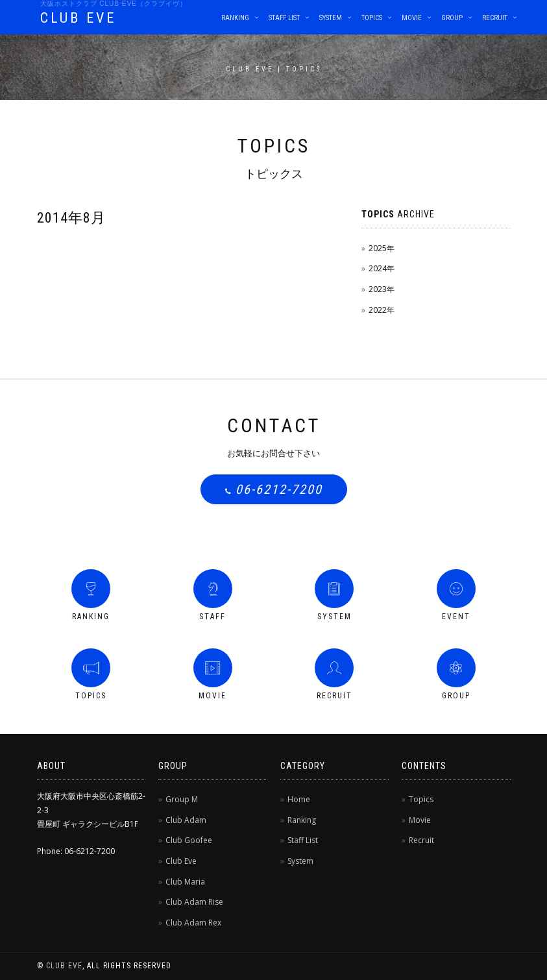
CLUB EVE (78, 18)
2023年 (382, 289)
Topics (372, 18)
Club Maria (185, 882)
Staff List (284, 18)
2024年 (382, 268)
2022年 (382, 310)
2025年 (382, 248)
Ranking (235, 18)
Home (299, 799)
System (331, 18)
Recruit (495, 18)
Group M (182, 799)
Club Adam (186, 820)
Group (452, 18)
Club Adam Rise (194, 902)
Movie (412, 18)
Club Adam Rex (193, 923)
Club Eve (181, 861)
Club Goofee (189, 840)
